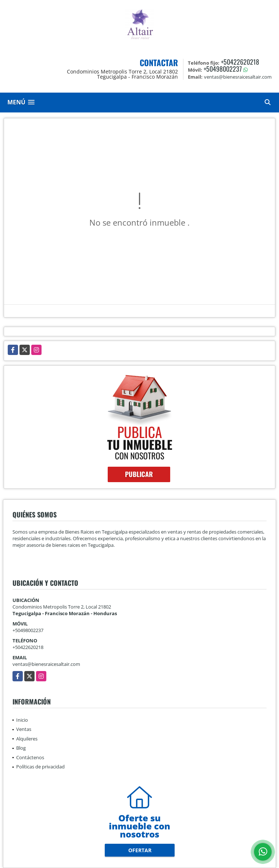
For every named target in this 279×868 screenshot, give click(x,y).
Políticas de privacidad (40, 767)
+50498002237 (223, 69)
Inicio (22, 720)
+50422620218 (240, 62)
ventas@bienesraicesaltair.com (46, 664)
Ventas (24, 729)
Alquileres (27, 739)
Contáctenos (30, 757)
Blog (21, 748)
